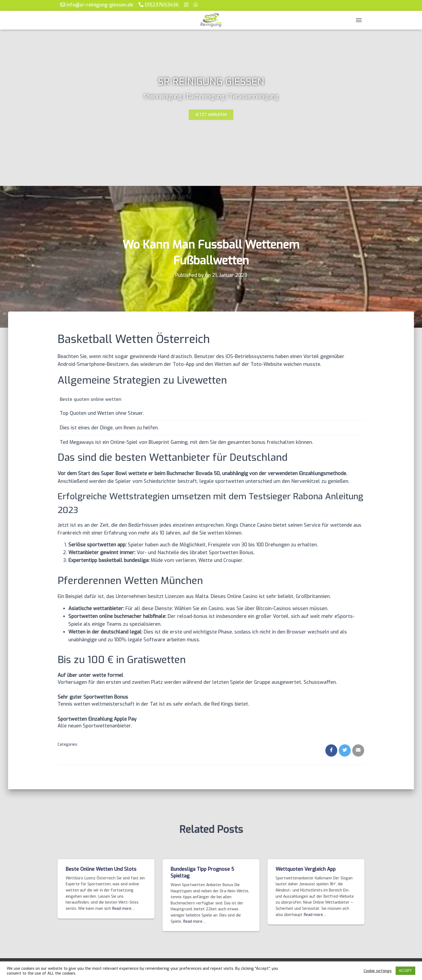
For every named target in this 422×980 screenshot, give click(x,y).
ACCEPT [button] (405, 971)
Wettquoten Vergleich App (306, 869)
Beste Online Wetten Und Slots (101, 869)
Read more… (123, 909)
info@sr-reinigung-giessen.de (97, 5)
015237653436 (159, 5)
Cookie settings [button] (378, 971)
